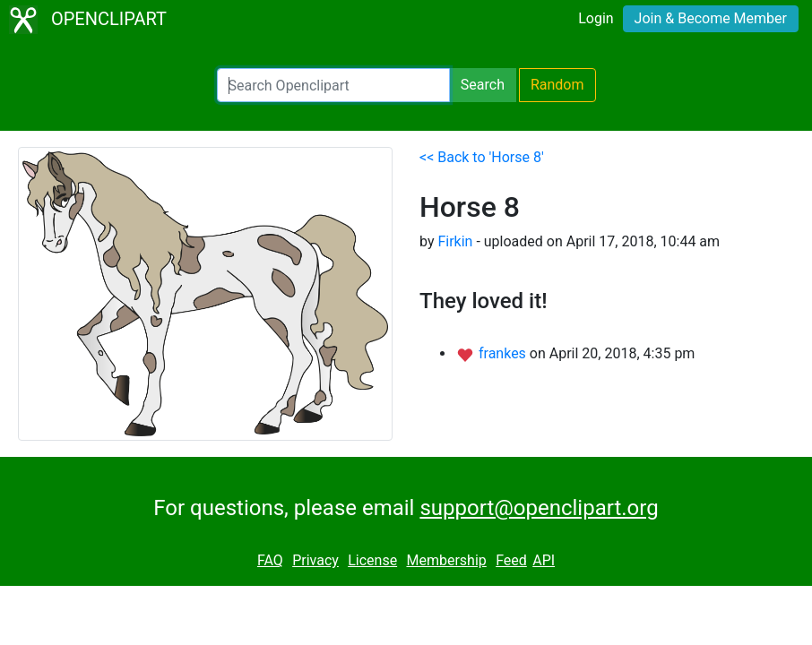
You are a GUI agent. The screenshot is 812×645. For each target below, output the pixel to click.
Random (557, 85)
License (372, 560)
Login (596, 18)
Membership (446, 560)
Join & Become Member (711, 18)
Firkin (455, 241)
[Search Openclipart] (333, 85)
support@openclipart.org (539, 508)
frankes (504, 353)
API (544, 560)
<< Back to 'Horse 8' (482, 157)
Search (483, 85)
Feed (511, 560)
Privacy (315, 560)
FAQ (270, 560)
